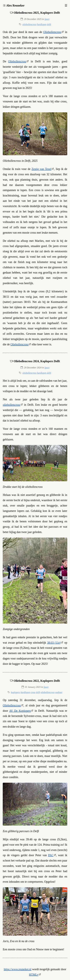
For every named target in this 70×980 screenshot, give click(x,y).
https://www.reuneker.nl (18, 969)
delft (49, 24)
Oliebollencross (52, 32)
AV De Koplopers (20, 711)
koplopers (16, 692)
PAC (51, 855)
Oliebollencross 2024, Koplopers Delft (37, 361)
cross (33, 692)
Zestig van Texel (42, 169)
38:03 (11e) (54, 643)
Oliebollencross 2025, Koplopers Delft (37, 13)
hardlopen (42, 24)
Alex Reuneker (15, 5)
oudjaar (59, 692)
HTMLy (34, 975)
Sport (47, 19)
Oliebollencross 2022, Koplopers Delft (37, 681)
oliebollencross (29, 24)
